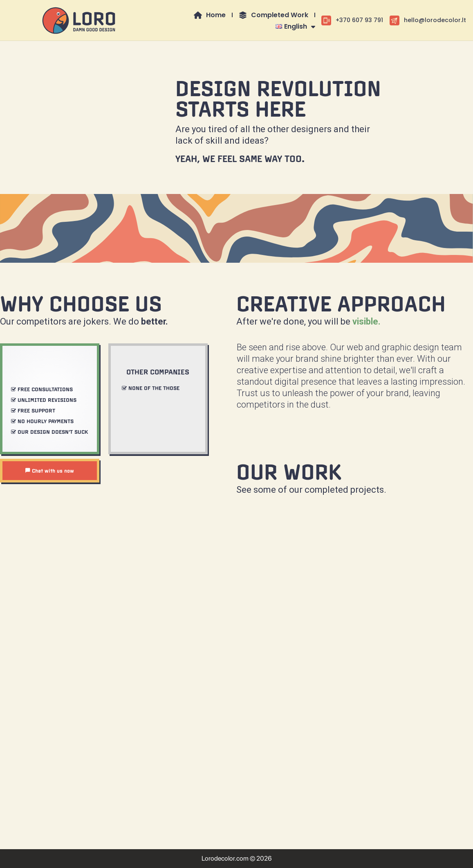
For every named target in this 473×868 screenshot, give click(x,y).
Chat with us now (49, 471)
